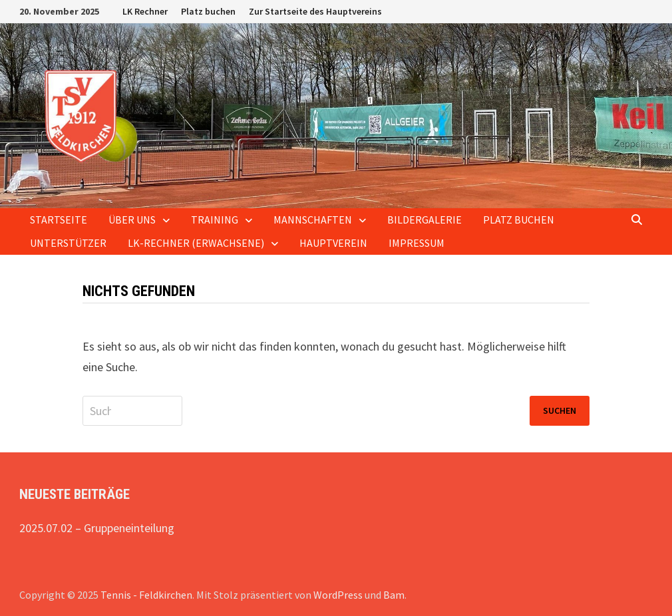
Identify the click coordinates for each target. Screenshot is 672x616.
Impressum (417, 243)
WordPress (338, 595)
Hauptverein (333, 243)
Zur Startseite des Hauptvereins (315, 11)
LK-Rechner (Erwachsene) (196, 243)
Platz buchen (208, 11)
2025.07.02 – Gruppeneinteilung (97, 528)
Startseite (59, 220)
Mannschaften (313, 220)
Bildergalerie (424, 220)
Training (215, 220)
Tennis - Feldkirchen (146, 595)
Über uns (132, 220)
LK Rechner (145, 11)
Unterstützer (68, 243)
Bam (394, 595)
